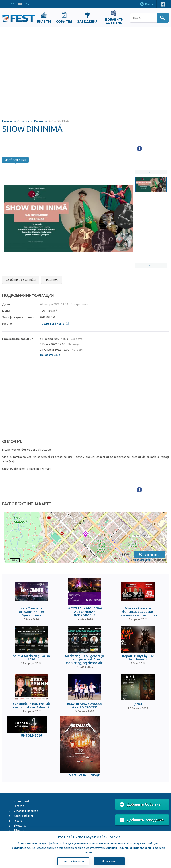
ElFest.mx (20, 826)
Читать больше (73, 861)
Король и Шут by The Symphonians (138, 658)
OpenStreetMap (142, 560)
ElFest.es (19, 830)
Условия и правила (26, 811)
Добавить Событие (140, 805)
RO (13, 4)
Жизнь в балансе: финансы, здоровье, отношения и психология (138, 612)
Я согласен (109, 861)
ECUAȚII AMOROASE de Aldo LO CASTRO (85, 705)
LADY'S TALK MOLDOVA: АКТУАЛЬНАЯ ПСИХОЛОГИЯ (85, 612)
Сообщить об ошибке (21, 280)
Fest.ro (18, 821)
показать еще (52, 355)
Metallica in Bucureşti (85, 775)
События (23, 121)
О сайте (19, 806)
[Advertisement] (42, 71)
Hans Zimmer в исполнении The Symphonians (31, 612)
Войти (147, 4)
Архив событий (24, 816)
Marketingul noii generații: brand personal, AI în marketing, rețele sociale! (85, 660)
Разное (39, 121)
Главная (7, 121)
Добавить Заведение (142, 820)
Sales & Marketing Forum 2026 (31, 658)
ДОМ (138, 704)
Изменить (52, 280)
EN (27, 4)
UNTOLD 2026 (31, 736)
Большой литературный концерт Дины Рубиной (31, 705)
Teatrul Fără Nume (52, 323)
